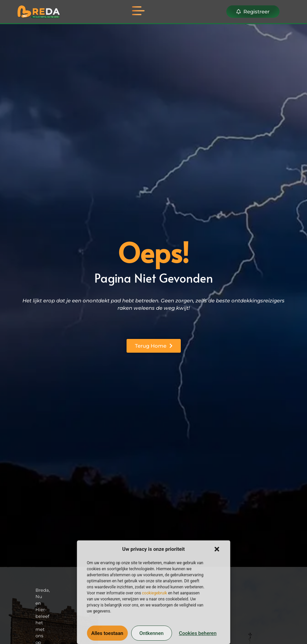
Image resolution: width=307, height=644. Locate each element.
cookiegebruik (155, 593)
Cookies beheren (198, 633)
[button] (217, 549)
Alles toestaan (107, 633)
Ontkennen (151, 633)
